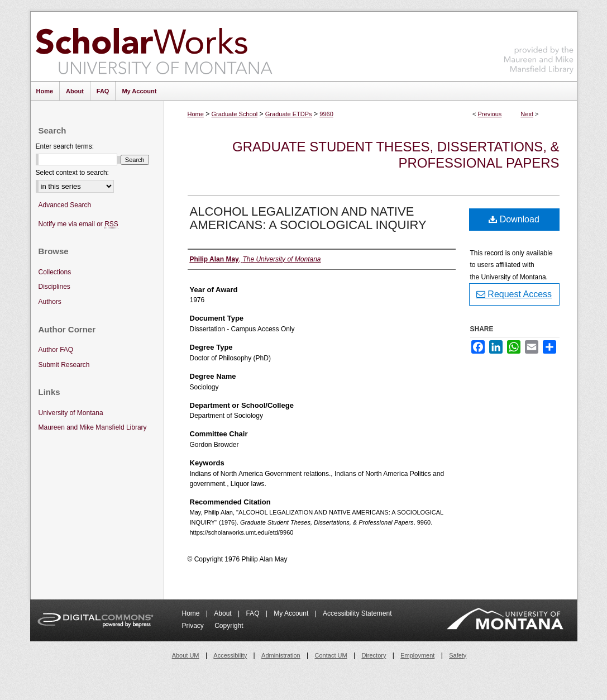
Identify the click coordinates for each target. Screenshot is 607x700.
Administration (281, 655)
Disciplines (54, 287)
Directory (374, 655)
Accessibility (230, 655)
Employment (417, 655)
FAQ (253, 613)
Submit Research (64, 365)
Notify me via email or (78, 224)
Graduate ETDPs (289, 114)
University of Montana (71, 413)
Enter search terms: (65, 146)
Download (514, 219)
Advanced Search (65, 205)
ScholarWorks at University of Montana (154, 46)
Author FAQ (56, 350)
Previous (490, 114)
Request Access (514, 294)
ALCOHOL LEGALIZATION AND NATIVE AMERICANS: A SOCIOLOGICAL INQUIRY (308, 218)
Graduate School (235, 114)
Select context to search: (72, 173)
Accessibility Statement (357, 613)
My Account (292, 613)
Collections (55, 272)
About (224, 613)
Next (527, 114)
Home (196, 114)
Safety (458, 655)
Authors (50, 302)
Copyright (229, 626)
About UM (186, 655)
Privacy (194, 626)
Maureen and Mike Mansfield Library (539, 44)
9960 (326, 114)
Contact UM (331, 655)
